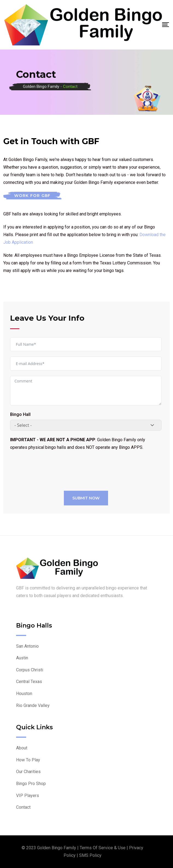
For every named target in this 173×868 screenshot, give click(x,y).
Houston (24, 694)
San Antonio (27, 646)
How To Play (28, 760)
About (22, 748)
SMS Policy (90, 855)
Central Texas (29, 682)
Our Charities (28, 772)
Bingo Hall (20, 414)
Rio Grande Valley (33, 705)
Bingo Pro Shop (31, 784)
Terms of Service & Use (103, 848)
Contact (23, 807)
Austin (22, 658)
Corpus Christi (30, 670)
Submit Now (86, 498)
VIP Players (28, 796)
